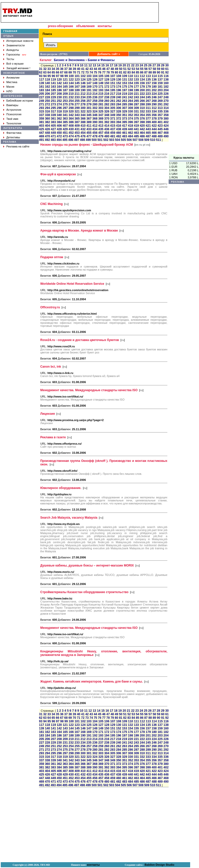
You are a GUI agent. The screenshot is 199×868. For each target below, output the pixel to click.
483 (125, 136)
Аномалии (13, 78)
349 (113, 115)
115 (160, 76)
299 (77, 108)
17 (112, 65)
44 (95, 69)
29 (163, 65)
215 (101, 94)
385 (65, 122)
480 (107, 136)
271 (42, 104)
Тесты (10, 59)
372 (118, 119)
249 (42, 101)
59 (159, 69)
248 (166, 97)
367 (89, 119)
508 (141, 140)
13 (94, 65)
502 (106, 140)
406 (59, 126)
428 (59, 129)
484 (130, 136)
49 (116, 69)
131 (125, 80)
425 (42, 129)
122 (71, 80)
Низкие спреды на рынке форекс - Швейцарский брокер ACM (87, 145)
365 (77, 119)
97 (58, 76)
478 (95, 136)
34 (53, 69)
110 (130, 76)
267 (148, 101)
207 (53, 94)
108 (119, 76)
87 (146, 72)
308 (130, 108)
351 (125, 115)
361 (53, 119)
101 (77, 76)
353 (136, 115)
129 (113, 80)
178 (142, 87)
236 (95, 97)
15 (103, 65)
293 (42, 108)
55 (142, 69)
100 (71, 76)
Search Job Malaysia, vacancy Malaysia (69, 518)
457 (101, 133)
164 (59, 87)
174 (118, 87)
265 (136, 101)
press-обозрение (60, 26)
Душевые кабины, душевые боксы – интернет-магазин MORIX (87, 565)
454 (83, 133)
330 (130, 111)
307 (125, 108)
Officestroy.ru (50, 307)
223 (148, 94)
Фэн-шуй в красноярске (58, 174)
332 (142, 111)
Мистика (12, 82)
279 (89, 104)
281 (101, 104)
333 (148, 111)
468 (166, 133)
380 (166, 119)
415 (113, 126)
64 (49, 72)
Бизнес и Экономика (69, 60)
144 (71, 83)
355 (148, 115)
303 (101, 108)
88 (150, 72)
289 (148, 104)
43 (91, 69)
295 (53, 108)
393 (113, 122)
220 (130, 94)
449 (53, 133)
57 (150, 69)
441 (136, 129)
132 (130, 80)
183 (42, 90)
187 (65, 90)
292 (166, 104)
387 (77, 122)
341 (65, 115)
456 (95, 133)
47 (108, 69)
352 (130, 115)
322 (83, 111)
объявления (85, 26)
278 (83, 104)
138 (166, 80)
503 (112, 140)
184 (47, 90)
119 (53, 80)
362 (59, 119)
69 (70, 72)
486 (142, 136)
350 (118, 115)
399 (148, 122)
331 (136, 111)
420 (142, 126)
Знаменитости (15, 45)
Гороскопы (13, 54)
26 (150, 65)
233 (77, 97)
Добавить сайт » (109, 54)
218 (118, 94)
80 (116, 72)
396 (130, 122)
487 (148, 136)
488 (154, 136)
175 (125, 87)
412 (95, 126)
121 (65, 80)
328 (118, 111)
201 (148, 90)
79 (112, 72)
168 (83, 87)
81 (121, 72)
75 (95, 72)
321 (77, 111)
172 (107, 87)
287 (136, 104)
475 (77, 136)
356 (154, 115)
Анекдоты (13, 50)
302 (95, 108)
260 (107, 101)
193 (101, 90)
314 (166, 108)
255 (77, 101)
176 (130, 87)
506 (129, 140)
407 (65, 126)
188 (71, 90)
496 (71, 140)
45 (100, 69)
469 (42, 136)
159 (160, 83)
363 (65, 119)
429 (65, 129)
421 (148, 126)
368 (95, 119)
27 (154, 65)
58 (154, 69)
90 (159, 72)
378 (154, 119)
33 (49, 69)
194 (107, 90)
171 (101, 87)
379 (160, 119)
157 (148, 83)
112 (142, 76)
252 (59, 101)
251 (53, 101)
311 (148, 108)
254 (71, 101)
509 (147, 140)
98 (62, 76)
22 (133, 65)
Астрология (14, 110)
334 (154, 111)
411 (89, 126)
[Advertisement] (184, 78)
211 (77, 94)
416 (118, 126)
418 (130, 126)
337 (42, 115)
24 (141, 65)
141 (53, 83)
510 (153, 140)
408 (71, 126)
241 (125, 97)
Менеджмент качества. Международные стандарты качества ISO (89, 390)
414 (107, 126)
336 (166, 111)
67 (62, 72)
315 (42, 111)
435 (101, 129)
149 (101, 83)
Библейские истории (20, 101)
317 (53, 111)
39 (74, 69)
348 (107, 115)
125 (89, 80)
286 (130, 104)
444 (154, 129)
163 (53, 87)
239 (113, 97)
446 (166, 129)
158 (154, 83)
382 (47, 122)
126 (95, 80)
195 (113, 90)
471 (53, 136)
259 (101, 101)
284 (118, 104)
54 (137, 69)
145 (77, 83)
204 (166, 90)
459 (113, 133)
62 (41, 72)
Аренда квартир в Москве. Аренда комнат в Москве (79, 231)
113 (148, 76)
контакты (105, 26)
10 (82, 65)
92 (167, 72)
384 (59, 122)
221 (136, 94)
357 (160, 115)
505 (123, 140)
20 (124, 65)
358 (166, 115)
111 (136, 76)
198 (130, 90)
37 (66, 69)
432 (83, 129)
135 (148, 80)
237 (101, 97)
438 (118, 129)
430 (71, 129)
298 (71, 108)
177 (136, 87)
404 (47, 126)
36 (62, 69)
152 (118, 83)
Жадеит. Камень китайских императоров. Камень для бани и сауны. (92, 682)
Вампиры (12, 105)
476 (83, 136)
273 (53, 104)
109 (125, 76)
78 (108, 72)
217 (113, 94)
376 (142, 119)
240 (118, 97)
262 (118, 101)
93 (41, 76)
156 (142, 83)
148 (95, 83)
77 (104, 72)
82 (125, 72)
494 (59, 140)
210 (71, 94)
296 (59, 108)
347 (101, 115)
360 (47, 119)
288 (142, 104)
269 (160, 101)
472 (59, 136)
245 (148, 97)
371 (113, 119)
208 (59, 94)
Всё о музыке (15, 64)
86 (142, 72)
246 (154, 97)
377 (148, 119)
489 (160, 136)
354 (142, 115)
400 (154, 122)
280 (95, 104)
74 (91, 72)
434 (95, 129)
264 (130, 101)
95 (49, 76)
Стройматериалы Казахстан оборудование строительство (84, 592)
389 (89, 122)
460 (118, 133)
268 (154, 101)
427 (53, 129)
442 (142, 129)
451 (65, 133)
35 (58, 69)
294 (47, 108)
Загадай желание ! (18, 68)
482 (118, 136)
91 (163, 72)
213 (89, 94)
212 (83, 94)
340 (59, 115)
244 (142, 97)
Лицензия (47, 414)
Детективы (13, 137)
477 (89, 136)
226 (166, 94)
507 (135, 140)
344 (83, 115)
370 (107, 119)
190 (83, 90)
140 (47, 83)
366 (83, 119)
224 (154, 94)
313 (160, 108)
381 (42, 122)
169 (89, 87)
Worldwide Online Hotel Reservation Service (72, 284)
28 (158, 65)
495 (65, 140)
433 (89, 129)
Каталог (46, 60)
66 (58, 72)
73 (87, 72)
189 (77, 90)
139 (42, 83)
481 (113, 136)
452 (71, 133)
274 (59, 104)
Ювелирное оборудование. (61, 488)
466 (154, 133)
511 (158, 140)
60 (163, 69)
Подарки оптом (52, 257)
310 (142, 108)
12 (90, 65)
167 (77, 87)
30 (167, 65)
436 (107, 129)
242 (130, 97)
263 (125, 101)
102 (83, 76)
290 (154, 104)
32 (45, 69)
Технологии (14, 123)
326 (107, 111)
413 (101, 126)
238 (107, 97)
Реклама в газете (53, 437)
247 (160, 97)
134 (142, 80)
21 (128, 65)
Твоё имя (12, 119)
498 (83, 140)
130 (118, 80)
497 (77, 140)
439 (125, 129)
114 (154, 76)
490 (166, 136)
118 (47, 80)
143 (65, 83)
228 (47, 97)
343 (77, 115)
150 (107, 83)
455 (89, 133)
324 (95, 111)
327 (113, 111)
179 (148, 87)
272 (47, 104)
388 (83, 122)
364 (71, 119)
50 (121, 69)
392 (107, 122)
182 (166, 87)
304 (107, 108)
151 (113, 83)
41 (83, 69)
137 (160, 80)
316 (47, 111)
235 (89, 97)
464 (142, 133)
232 (71, 97)
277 (77, 104)
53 (133, 69)
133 (136, 80)
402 (166, 122)
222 (142, 94)
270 (166, 101)
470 (47, 136)
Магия (10, 87)
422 (154, 126)
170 (95, 87)
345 (89, 115)
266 (142, 101)
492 (47, 140)
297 (65, 108)
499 (88, 140)
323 (89, 111)
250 (47, 101)
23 (137, 65)
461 (125, 133)
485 (136, 136)
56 (146, 69)
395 (125, 122)
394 (118, 122)
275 (65, 104)
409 (77, 126)
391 (101, 122)
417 (125, 126)
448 (47, 133)
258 (95, 101)
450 (59, 133)
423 (160, 126)
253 (65, 101)
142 (59, 83)
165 (65, 87)
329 (125, 111)
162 (47, 87)
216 (107, 94)
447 (42, 133)
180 (154, 87)
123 (77, 80)
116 (166, 76)
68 (66, 72)
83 (129, 72)
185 (53, 90)
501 (100, 140)
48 (112, 69)
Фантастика (14, 133)
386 (71, 122)
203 (160, 90)
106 (107, 76)
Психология (14, 114)
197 (125, 90)
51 (125, 69)
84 (133, 72)
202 (154, 90)
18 (116, 65)
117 (42, 80)
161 (42, 87)
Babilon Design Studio (159, 865)
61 (167, 69)
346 (95, 115)
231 (65, 97)
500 (94, 140)
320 (71, 111)
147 (89, 83)
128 (107, 80)
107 (113, 76)
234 (83, 97)
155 (136, 83)
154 (130, 83)
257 (89, 101)
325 (101, 111)
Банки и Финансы (101, 60)
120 (59, 80)
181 (160, 87)
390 (95, 122)
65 (53, 72)
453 (77, 133)
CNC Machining (52, 204)
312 (154, 108)
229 (53, 97)
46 (104, 69)
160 (166, 83)
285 (125, 104)
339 (53, 115)
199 (136, 90)
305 (113, 108)
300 (83, 108)
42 (87, 69)
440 (130, 129)
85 (137, 72)
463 (136, 133)
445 (160, 129)
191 (89, 90)
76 (100, 72)
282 (107, 104)
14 (99, 65)
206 (47, 94)
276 (71, 104)
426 (47, 129)
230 (59, 97)
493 (53, 140)
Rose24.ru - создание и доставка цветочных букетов (80, 340)
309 (136, 108)
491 (42, 140)
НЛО (9, 91)
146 (83, 83)
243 (136, 97)
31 (41, 69)
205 (42, 94)
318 (59, 111)
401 (160, 122)
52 (129, 69)
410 (83, 126)
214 (95, 94)
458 (107, 133)
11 (86, 65)
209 (65, 94)
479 (101, 136)
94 (45, 76)
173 (113, 87)
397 (136, 122)
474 (71, 136)
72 (83, 72)
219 (125, 94)
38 (70, 69)
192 (95, 90)
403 (42, 126)
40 (79, 69)
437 (113, 129)
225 (160, 94)
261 (113, 101)
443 (148, 129)
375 (136, 119)
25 (146, 65)
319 (65, 111)
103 (89, 76)
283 (113, 104)
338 (47, 115)
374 (130, 119)
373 (125, 119)
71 (79, 72)
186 (59, 90)
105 (101, 76)
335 (160, 111)
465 (148, 133)
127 (101, 80)
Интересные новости (20, 41)
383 (53, 122)
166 (71, 87)
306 (118, 108)
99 (66, 76)
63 (45, 72)
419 (136, 126)
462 (130, 133)
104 (95, 76)
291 (160, 104)
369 (101, 119)
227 (42, 97)
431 (77, 129)
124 (83, 80)
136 (154, 80)
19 (120, 65)
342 (71, 115)
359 (42, 119)
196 (118, 90)
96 (53, 76)
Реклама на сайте (18, 146)
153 (125, 83)
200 (142, 90)
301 (89, 108)
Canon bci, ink (51, 367)
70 (74, 72)
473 (65, 136)
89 (154, 72)
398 (142, 122)
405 (53, 126)
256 (83, 101)
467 (160, 133)
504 (117, 140)
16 (107, 65)
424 (166, 126)
